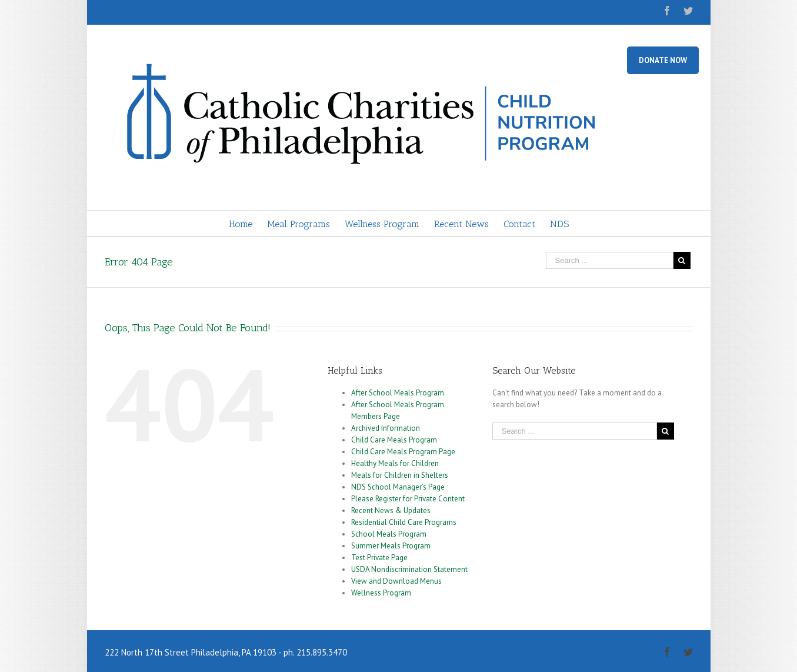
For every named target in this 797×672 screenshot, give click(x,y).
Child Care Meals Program (394, 440)
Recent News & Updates (391, 510)
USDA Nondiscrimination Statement (409, 569)
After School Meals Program (398, 393)
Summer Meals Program (391, 546)
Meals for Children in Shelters (400, 475)
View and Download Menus (396, 581)
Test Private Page (379, 558)
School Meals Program (389, 534)
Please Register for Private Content (408, 499)
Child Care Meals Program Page (403, 452)
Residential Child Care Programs (404, 522)
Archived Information (386, 428)
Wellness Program (381, 593)
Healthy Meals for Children (395, 463)
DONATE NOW (663, 60)
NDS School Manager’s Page (398, 487)
